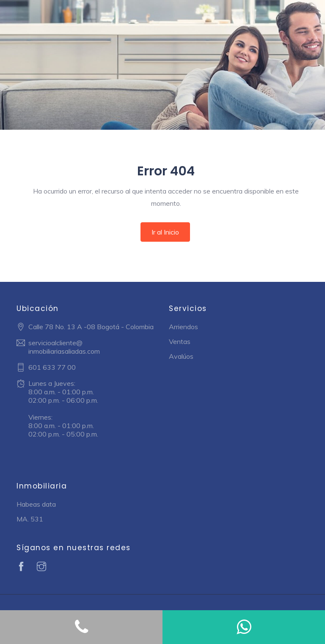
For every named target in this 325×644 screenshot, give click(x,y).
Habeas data (36, 504)
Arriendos (183, 327)
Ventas (180, 341)
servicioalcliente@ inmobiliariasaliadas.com (64, 347)
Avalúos (181, 356)
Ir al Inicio (165, 232)
